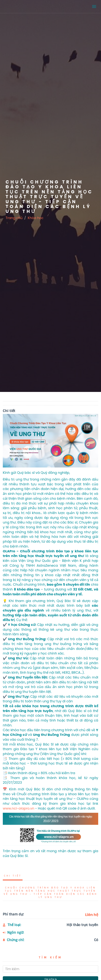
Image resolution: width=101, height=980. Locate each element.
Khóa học (36, 218)
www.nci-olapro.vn (19, 808)
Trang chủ (14, 218)
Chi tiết (13, 876)
